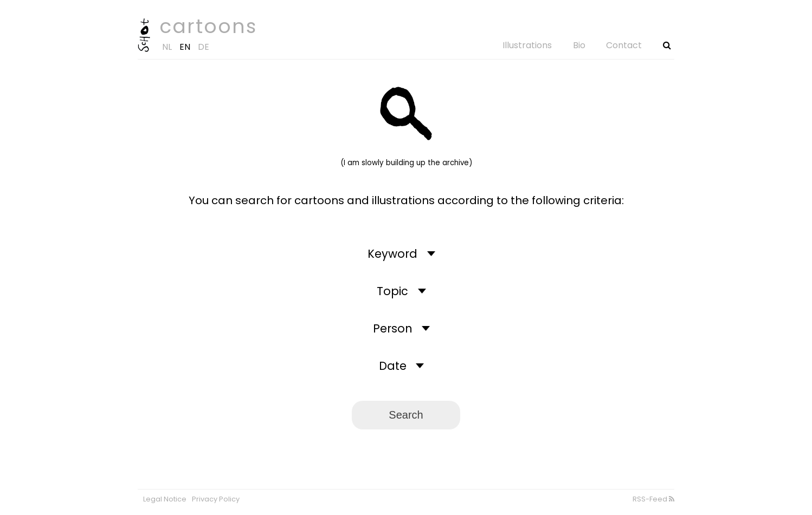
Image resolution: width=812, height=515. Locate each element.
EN (185, 47)
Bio (579, 45)
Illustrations (527, 45)
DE (204, 47)
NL (167, 47)
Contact (624, 45)
